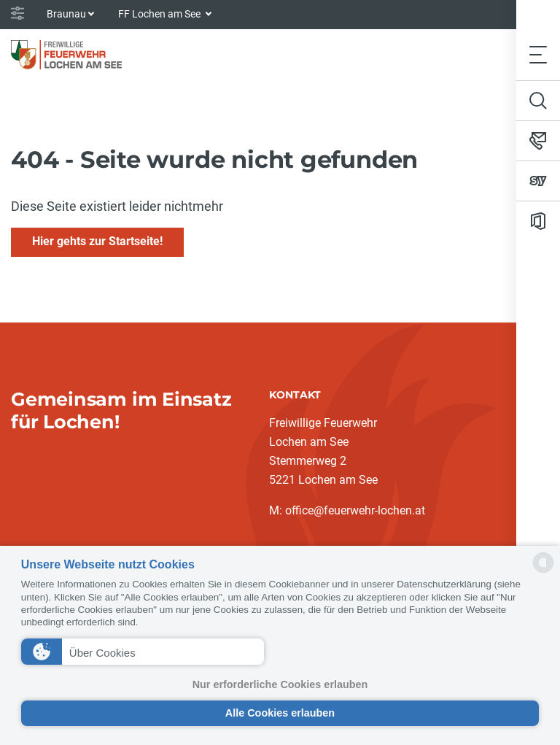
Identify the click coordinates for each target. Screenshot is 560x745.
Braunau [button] (66, 14)
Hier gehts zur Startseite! (97, 241)
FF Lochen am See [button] (160, 14)
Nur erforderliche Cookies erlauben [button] (280, 684)
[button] (143, 652)
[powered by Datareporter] (543, 572)
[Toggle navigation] (538, 54)
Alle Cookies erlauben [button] (280, 713)
